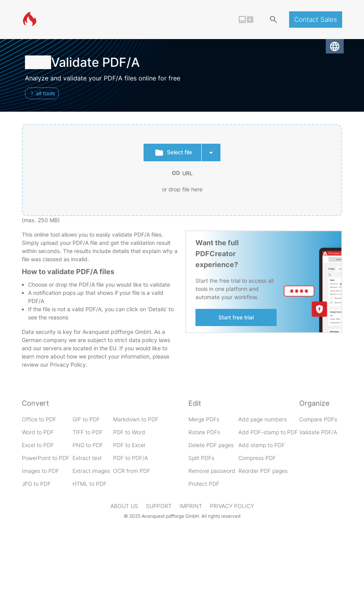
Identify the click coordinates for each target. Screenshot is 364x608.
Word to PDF (38, 432)
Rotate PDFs (204, 432)
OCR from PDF (132, 471)
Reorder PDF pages (263, 471)
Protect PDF (204, 484)
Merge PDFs (204, 419)
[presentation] (182, 170)
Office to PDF (39, 419)
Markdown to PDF (136, 419)
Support (159, 506)
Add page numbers (263, 419)
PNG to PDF (88, 445)
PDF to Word (129, 432)
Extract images (91, 471)
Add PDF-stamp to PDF (268, 432)
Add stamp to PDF (262, 445)
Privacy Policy (68, 365)
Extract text (87, 458)
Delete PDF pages (211, 445)
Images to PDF (40, 471)
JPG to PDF (36, 484)
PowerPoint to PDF (46, 458)
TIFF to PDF (88, 432)
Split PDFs (201, 458)
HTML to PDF (90, 484)
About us (124, 506)
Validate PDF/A (318, 432)
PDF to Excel (129, 445)
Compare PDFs (318, 419)
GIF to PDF (86, 419)
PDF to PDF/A (131, 458)
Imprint (191, 506)
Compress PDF (257, 458)
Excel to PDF (38, 445)
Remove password (212, 471)
